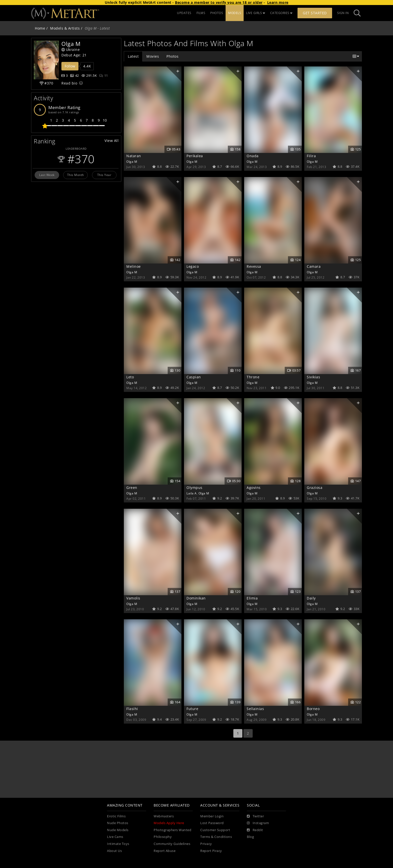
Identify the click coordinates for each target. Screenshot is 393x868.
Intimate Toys (118, 844)
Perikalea (195, 156)
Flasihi (132, 709)
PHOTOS (217, 13)
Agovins (254, 488)
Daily (311, 598)
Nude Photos (118, 823)
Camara (314, 266)
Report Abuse (165, 851)
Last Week (47, 175)
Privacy (206, 844)
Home (40, 28)
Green (132, 488)
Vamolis (133, 598)
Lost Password (212, 823)
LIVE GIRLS (256, 13)
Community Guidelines (172, 844)
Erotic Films (116, 816)
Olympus (194, 488)
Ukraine (71, 50)
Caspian (194, 377)
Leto (130, 377)
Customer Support (215, 830)
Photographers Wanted (172, 830)
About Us (114, 851)
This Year (104, 175)
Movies (153, 56)
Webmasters (164, 816)
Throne (253, 377)
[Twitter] (255, 816)
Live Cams (115, 837)
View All (112, 141)
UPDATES (184, 13)
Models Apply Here (169, 823)
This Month (76, 175)
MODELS (235, 13)
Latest (133, 56)
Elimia (252, 598)
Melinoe (134, 266)
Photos (172, 56)
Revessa (254, 266)
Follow (70, 66)
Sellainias (255, 709)
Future (192, 709)
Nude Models (118, 830)
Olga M (132, 161)
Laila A (192, 493)
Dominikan (196, 598)
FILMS (201, 13)
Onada (253, 156)
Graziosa (315, 488)
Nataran (134, 156)
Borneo (313, 709)
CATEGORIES (281, 13)
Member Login (212, 816)
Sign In (343, 13)
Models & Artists (65, 28)
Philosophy (163, 837)
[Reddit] (255, 830)
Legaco (193, 266)
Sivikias (313, 377)
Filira (311, 156)
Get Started (315, 13)
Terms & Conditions (216, 837)
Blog (250, 837)
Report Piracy (211, 851)
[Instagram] (258, 823)
